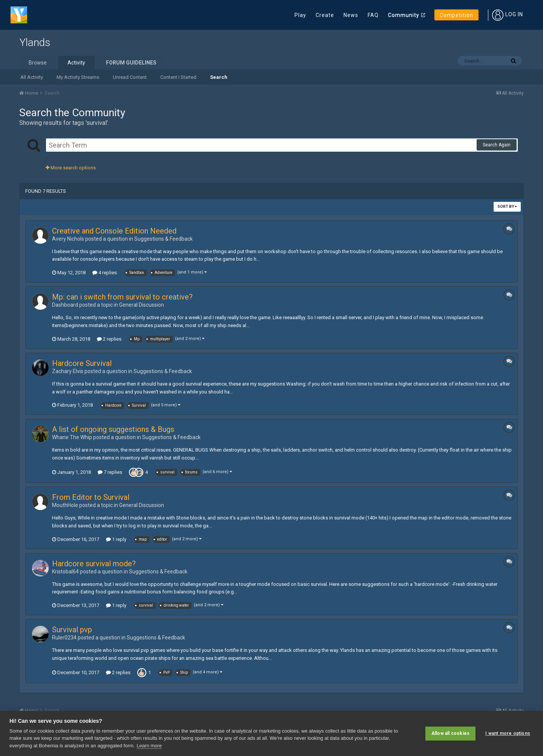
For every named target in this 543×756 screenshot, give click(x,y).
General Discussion (142, 305)
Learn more (149, 746)
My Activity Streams (78, 77)
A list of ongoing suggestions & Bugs (113, 429)
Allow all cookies (450, 733)
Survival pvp (72, 630)
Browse (38, 63)
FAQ (373, 15)
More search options (71, 168)
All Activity (32, 77)
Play (300, 15)
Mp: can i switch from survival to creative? (122, 297)
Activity (76, 63)
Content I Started (178, 77)
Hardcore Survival (82, 363)
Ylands (35, 42)
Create (325, 15)
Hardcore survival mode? (94, 564)
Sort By (507, 207)
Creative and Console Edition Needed (114, 231)
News (351, 15)
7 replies (110, 472)
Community (404, 15)
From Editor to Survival (91, 497)
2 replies (109, 339)
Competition (456, 15)
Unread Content (130, 77)
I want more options (508, 733)
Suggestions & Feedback (163, 239)
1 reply (116, 539)
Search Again (497, 145)
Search (219, 77)
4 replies (105, 273)
